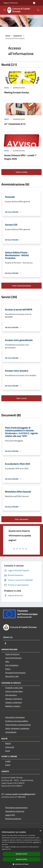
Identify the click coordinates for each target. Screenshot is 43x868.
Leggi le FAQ (10, 815)
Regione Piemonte (11, 3)
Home (8, 36)
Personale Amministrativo (15, 673)
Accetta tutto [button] (21, 854)
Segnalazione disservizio (15, 811)
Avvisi (7, 88)
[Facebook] (6, 643)
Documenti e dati (12, 676)
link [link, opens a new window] (9, 849)
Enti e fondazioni (12, 665)
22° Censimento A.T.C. (15, 124)
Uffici (7, 662)
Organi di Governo (12, 654)
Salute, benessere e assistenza (17, 728)
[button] (22, 864)
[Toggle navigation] (5, 10)
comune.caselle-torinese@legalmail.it (20, 794)
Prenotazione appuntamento (16, 808)
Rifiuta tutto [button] (21, 859)
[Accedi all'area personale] (34, 3)
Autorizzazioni (11, 732)
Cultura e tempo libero (14, 691)
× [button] (40, 831)
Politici (8, 669)
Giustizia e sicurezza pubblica (17, 721)
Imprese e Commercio (14, 699)
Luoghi (8, 761)
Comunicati (10, 747)
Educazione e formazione (15, 717)
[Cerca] (38, 10)
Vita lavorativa (11, 695)
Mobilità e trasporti (13, 706)
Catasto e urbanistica (14, 702)
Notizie (8, 743)
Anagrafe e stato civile (14, 688)
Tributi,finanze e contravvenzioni (18, 725)
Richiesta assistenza (13, 819)
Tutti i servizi (21, 398)
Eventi (8, 765)
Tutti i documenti (21, 519)
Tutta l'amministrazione (21, 286)
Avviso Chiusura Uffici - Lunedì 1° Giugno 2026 (21, 157)
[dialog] (21, 848)
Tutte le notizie (22, 172)
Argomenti (18, 36)
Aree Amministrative (13, 658)
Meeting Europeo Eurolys (17, 92)
